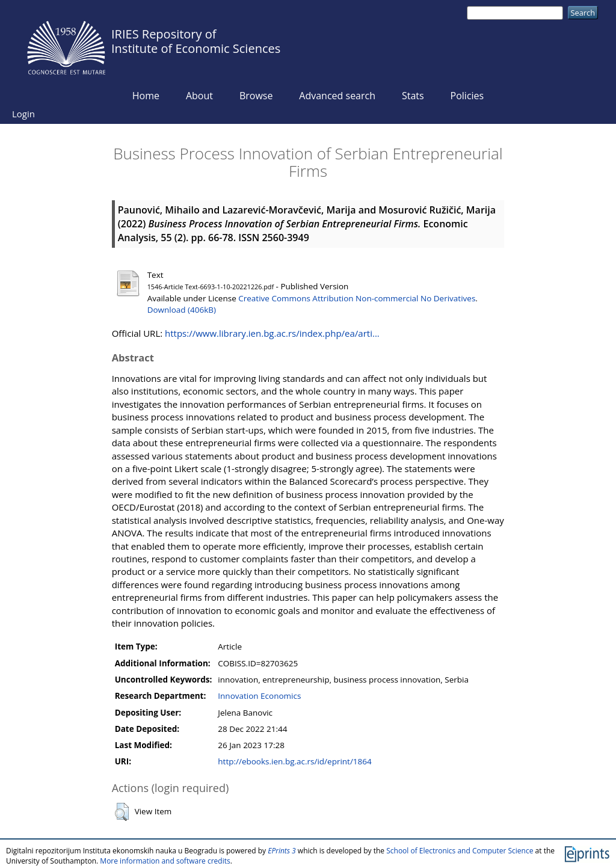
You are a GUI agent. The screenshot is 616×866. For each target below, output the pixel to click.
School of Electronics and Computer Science (460, 851)
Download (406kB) (182, 310)
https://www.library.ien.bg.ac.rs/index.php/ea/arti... (272, 333)
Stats (413, 96)
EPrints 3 (282, 851)
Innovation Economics (259, 696)
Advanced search (337, 96)
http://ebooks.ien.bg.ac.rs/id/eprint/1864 (294, 761)
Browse (256, 96)
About (199, 96)
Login (23, 114)
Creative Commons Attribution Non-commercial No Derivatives (357, 298)
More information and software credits (165, 861)
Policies (467, 96)
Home (146, 96)
